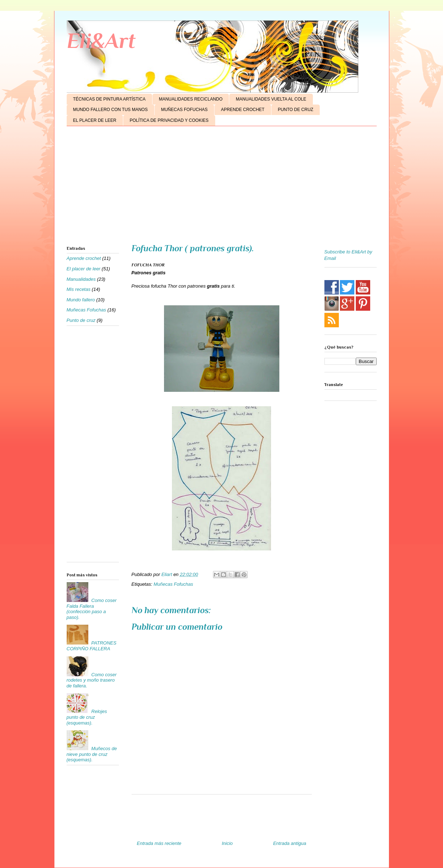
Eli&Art (101, 41)
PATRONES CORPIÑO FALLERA (92, 646)
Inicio (227, 843)
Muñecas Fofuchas (173, 584)
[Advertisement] (222, 187)
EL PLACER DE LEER (95, 120)
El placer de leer (84, 269)
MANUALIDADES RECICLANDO (191, 99)
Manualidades (81, 279)
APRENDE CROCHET (243, 110)
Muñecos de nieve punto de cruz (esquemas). (92, 754)
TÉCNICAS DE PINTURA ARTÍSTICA (109, 99)
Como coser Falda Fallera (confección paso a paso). (92, 609)
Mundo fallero (81, 300)
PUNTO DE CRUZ (296, 110)
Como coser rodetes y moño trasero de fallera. (92, 680)
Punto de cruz (81, 320)
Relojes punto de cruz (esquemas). (87, 717)
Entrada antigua (290, 843)
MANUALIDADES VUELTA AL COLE (271, 99)
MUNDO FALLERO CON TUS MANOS (110, 110)
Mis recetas (79, 289)
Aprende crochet (84, 258)
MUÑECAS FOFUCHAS (184, 110)
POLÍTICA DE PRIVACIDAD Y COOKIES (169, 120)
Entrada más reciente (159, 843)
